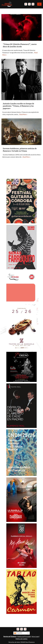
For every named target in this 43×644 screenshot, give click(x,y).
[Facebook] (26, 4)
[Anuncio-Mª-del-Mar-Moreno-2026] (21, 381)
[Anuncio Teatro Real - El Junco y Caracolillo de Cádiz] (21, 427)
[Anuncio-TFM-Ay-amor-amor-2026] (21, 567)
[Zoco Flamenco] (7, 4)
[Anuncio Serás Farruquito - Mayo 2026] (21, 269)
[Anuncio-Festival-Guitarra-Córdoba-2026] (21, 223)
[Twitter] (29, 4)
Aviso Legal (35, 636)
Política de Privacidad (24, 636)
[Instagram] (33, 4)
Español (18, 633)
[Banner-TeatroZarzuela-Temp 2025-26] (21, 350)
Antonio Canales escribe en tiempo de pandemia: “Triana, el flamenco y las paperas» (18, 106)
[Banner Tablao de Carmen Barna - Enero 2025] (21, 613)
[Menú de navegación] (39, 4)
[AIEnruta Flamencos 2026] (21, 304)
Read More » (23, 114)
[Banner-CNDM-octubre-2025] (21, 475)
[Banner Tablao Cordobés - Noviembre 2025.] (21, 521)
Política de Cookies (22, 639)
